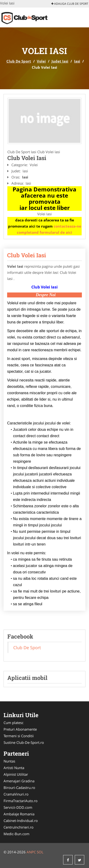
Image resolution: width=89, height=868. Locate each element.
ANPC (31, 852)
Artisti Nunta (14, 768)
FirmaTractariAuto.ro (21, 801)
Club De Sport (19, 61)
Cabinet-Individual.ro (21, 821)
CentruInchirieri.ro (19, 827)
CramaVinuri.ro (16, 794)
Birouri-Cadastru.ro (19, 788)
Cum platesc (14, 723)
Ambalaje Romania (19, 814)
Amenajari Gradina (19, 781)
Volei (41, 61)
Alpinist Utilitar (16, 774)
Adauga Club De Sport (70, 4)
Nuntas (9, 761)
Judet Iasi (60, 61)
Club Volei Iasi (27, 255)
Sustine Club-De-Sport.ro (24, 742)
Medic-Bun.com (16, 834)
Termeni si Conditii (19, 736)
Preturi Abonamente (20, 729)
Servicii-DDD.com (18, 807)
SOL (40, 852)
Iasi (77, 61)
